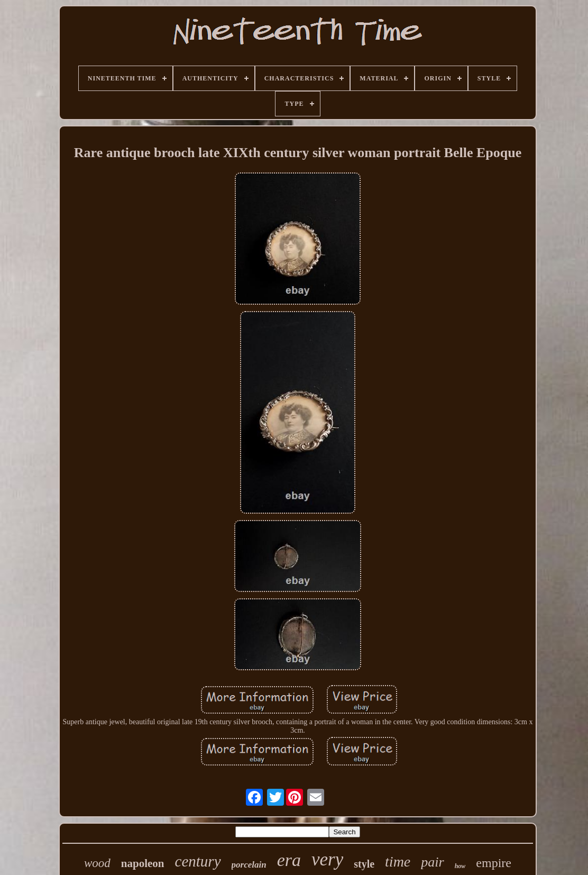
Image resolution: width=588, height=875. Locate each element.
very (327, 859)
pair (432, 862)
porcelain (249, 865)
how (460, 866)
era (289, 860)
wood (97, 863)
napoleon (143, 863)
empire (494, 863)
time (398, 862)
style (364, 864)
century (198, 861)
